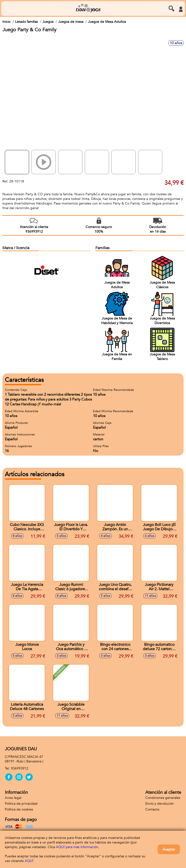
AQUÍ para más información (77, 847)
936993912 (20, 768)
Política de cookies (19, 809)
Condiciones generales (163, 798)
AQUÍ (29, 861)
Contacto (152, 809)
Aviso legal (13, 798)
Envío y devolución (160, 804)
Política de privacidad (21, 804)
